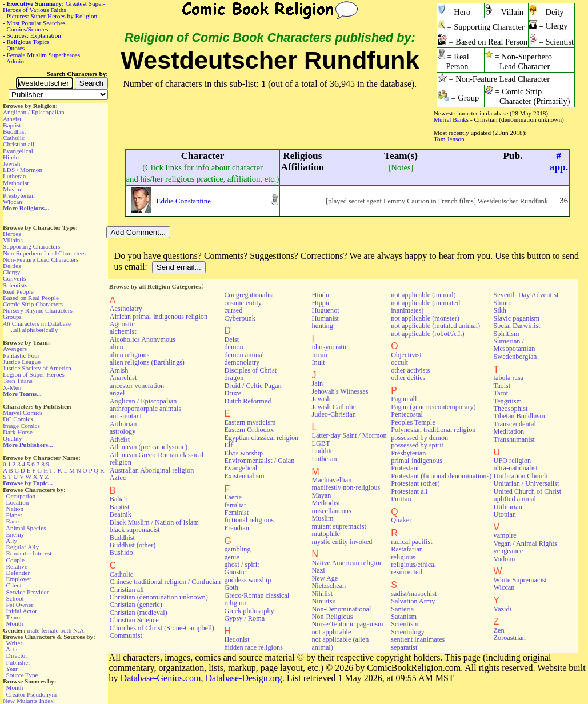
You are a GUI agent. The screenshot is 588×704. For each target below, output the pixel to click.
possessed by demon (419, 438)
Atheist (12, 119)
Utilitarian (508, 507)
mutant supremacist (339, 526)
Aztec (118, 478)
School (15, 598)
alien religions (130, 355)
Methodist (16, 183)
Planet (14, 515)
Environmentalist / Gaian (259, 461)
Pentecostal (407, 414)
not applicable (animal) (423, 295)
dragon (234, 378)
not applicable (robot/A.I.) (427, 334)
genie (232, 557)
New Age (325, 578)
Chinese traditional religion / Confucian (165, 582)
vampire (505, 535)
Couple (15, 560)
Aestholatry (126, 309)
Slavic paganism (517, 318)
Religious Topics (28, 42)
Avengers (15, 349)
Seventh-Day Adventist (526, 295)
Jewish (11, 163)
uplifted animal (515, 499)
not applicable (331, 632)
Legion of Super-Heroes (34, 374)
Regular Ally (23, 547)
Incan (319, 355)
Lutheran (14, 176)
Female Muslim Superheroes (44, 55)
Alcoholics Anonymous (143, 339)
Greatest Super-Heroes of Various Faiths (54, 7)
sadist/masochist (414, 594)
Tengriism (508, 401)
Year (12, 669)
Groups (12, 317)
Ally (11, 541)
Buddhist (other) (133, 545)
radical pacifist (411, 542)
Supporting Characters (31, 246)
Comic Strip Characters (33, 304)
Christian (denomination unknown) (159, 597)
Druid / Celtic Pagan (253, 386)
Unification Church (521, 476)
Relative (17, 566)
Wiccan (13, 202)
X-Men (12, 387)
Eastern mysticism (250, 422)
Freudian (237, 528)
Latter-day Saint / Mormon (349, 435)
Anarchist (123, 378)
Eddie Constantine (184, 201)
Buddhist (14, 131)
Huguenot (325, 310)
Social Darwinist (517, 326)
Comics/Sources (28, 29)
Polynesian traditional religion (433, 430)
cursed (233, 310)
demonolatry (242, 362)
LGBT (321, 443)
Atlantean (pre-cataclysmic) (149, 447)
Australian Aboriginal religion (152, 470)
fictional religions (249, 520)
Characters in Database (37, 323)
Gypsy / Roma (244, 618)
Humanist (325, 318)
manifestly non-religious (346, 487)
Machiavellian (331, 480)
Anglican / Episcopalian (34, 112)
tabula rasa (509, 378)
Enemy (15, 534)
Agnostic (122, 324)
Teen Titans (18, 381)
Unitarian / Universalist (527, 483)
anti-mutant (126, 416)
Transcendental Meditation (515, 428)
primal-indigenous (417, 461)
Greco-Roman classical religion (257, 599)
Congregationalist (249, 295)
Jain (317, 383)
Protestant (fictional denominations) (441, 476)
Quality (13, 438)
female (50, 630)
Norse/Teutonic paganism (347, 624)
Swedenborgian (515, 357)
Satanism (404, 617)
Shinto (503, 303)
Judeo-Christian (333, 414)
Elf (228, 445)
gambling (237, 549)
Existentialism (244, 476)
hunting (322, 326)
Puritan (401, 499)
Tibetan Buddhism (519, 416)
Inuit (318, 362)
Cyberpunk (239, 318)
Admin (15, 61)
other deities (408, 378)
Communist (126, 635)
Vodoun (505, 559)
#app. (559, 161)
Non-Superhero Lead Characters (44, 253)
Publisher (18, 662)
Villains (13, 240)
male (34, 630)
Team (13, 617)
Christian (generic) (136, 605)
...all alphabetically (33, 330)
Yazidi (503, 609)
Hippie (321, 303)
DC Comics (18, 419)
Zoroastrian (510, 638)
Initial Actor (22, 611)
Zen (499, 630)
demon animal (244, 355)
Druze (233, 393)
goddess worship (247, 580)
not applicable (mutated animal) (435, 326)
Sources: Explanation (34, 35)
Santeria (402, 609)
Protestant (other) (415, 483)
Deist (231, 339)
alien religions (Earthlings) (147, 362)
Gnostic (235, 572)
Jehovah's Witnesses (340, 391)
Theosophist (511, 409)
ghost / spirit (241, 565)
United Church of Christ (528, 491)
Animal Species (26, 528)
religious (403, 557)
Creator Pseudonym (32, 694)
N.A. (79, 630)
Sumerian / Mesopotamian (515, 345)
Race (13, 521)
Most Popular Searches (36, 23)
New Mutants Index (28, 701)
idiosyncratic (329, 347)
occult (399, 362)
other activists (410, 370)
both (66, 630)
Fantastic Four (21, 355)
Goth (231, 587)
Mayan (321, 495)
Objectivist (406, 355)
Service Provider (28, 592)
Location (18, 502)
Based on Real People (31, 298)
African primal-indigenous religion (159, 317)
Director (17, 655)
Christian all (19, 144)
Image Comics (21, 426)
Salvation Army (413, 601)
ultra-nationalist (516, 468)
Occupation (21, 496)
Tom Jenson (449, 139)
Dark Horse (18, 432)
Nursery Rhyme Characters (38, 310)
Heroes (12, 234)
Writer (14, 643)
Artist (13, 649)
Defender (18, 573)
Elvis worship (243, 453)
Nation (15, 509)
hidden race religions (253, 647)
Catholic (14, 138)
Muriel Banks (451, 119)
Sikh (500, 310)
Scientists (15, 285)
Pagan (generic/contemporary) (433, 407)
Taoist (502, 386)
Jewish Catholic (334, 407)
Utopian (505, 514)
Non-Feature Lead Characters (41, 259)
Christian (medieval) (139, 613)
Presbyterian (19, 195)
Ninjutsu (323, 601)
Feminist (236, 513)
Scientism (405, 624)
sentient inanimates (418, 639)
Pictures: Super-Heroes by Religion (52, 16)
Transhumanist (514, 439)
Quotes (16, 48)
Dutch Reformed (247, 401)
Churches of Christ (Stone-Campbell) (162, 628)
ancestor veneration (137, 386)
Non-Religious (332, 617)
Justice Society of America (37, 368)
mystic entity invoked (342, 542)
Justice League (22, 362)
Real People (18, 291)
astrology (123, 431)
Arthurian (123, 424)
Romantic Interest (29, 553)
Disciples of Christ (250, 370)
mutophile (326, 534)
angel (117, 393)
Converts (14, 278)
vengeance (509, 551)
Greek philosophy (249, 611)
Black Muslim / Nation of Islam (154, 522)
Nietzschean (329, 586)
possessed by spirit (417, 445)
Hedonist (237, 639)
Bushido (121, 553)
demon (233, 347)
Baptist (12, 125)
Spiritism (507, 334)
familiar (235, 505)
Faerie (233, 497)
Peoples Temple (413, 422)
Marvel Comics (23, 413)
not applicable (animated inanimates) (425, 307)
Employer (19, 579)
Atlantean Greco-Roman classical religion (157, 459)
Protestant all (409, 491)
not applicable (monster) (425, 318)
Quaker (401, 520)
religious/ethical (413, 565)
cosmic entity (243, 303)
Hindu (11, 157)
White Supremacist (520, 580)
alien (117, 347)
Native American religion (347, 563)
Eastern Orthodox (249, 430)
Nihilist (322, 594)
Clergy (11, 272)
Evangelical (18, 151)
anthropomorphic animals (145, 409)
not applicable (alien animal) (340, 643)
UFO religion (513, 461)
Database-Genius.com (161, 678)
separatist (404, 647)
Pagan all (404, 399)
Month (15, 623)
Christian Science (134, 620)
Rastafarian (407, 549)
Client (14, 585)
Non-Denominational (341, 609)
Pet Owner (20, 605)
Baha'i (119, 499)
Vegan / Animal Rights (525, 543)
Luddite (322, 451)
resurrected (406, 572)
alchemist (123, 331)
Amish (119, 370)
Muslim (13, 189)
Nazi (318, 570)
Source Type (22, 675)
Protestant (405, 468)
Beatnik (121, 514)
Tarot (501, 393)
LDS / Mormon (23, 170)
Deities (12, 266)
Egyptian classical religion (261, 438)
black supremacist (135, 530)
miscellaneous (331, 511)
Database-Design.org (243, 678)
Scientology (407, 632)
